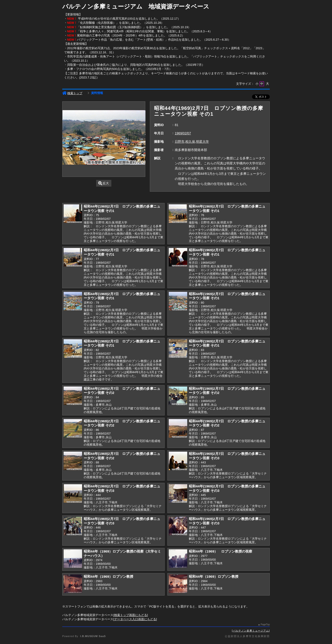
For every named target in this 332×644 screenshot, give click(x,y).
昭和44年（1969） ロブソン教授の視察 (221, 551)
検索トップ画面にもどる (131, 615)
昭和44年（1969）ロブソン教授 (108, 576)
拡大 (104, 183)
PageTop (265, 624)
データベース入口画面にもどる (135, 619)
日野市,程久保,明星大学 (192, 142)
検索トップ (72, 93)
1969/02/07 (183, 133)
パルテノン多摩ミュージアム (251, 631)
